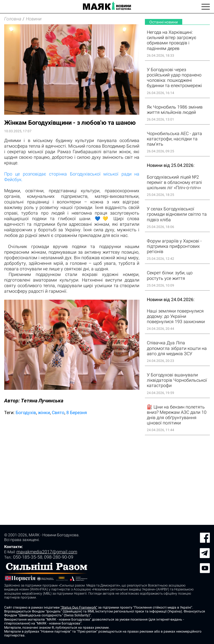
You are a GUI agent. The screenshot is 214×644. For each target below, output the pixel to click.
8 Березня (77, 413)
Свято (58, 413)
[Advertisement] (72, 463)
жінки (44, 413)
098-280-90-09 (59, 557)
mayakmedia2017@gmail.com (47, 552)
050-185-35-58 (28, 557)
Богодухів (26, 413)
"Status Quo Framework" (79, 607)
